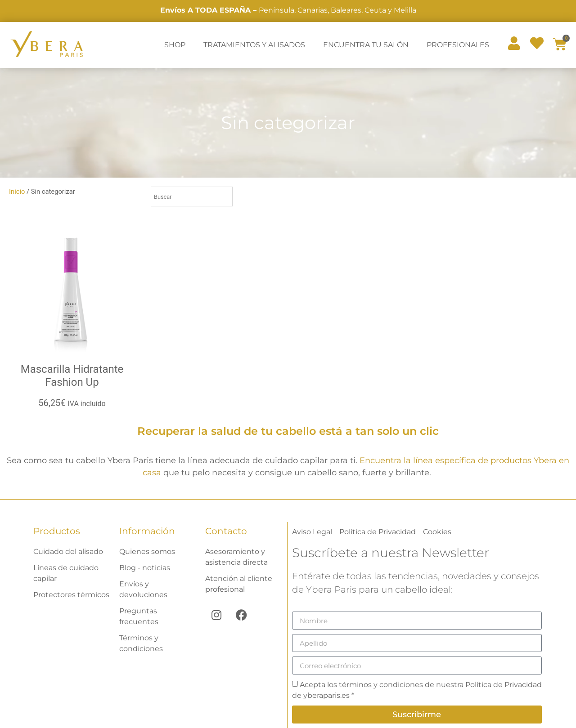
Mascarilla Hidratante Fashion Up (72, 376)
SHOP (175, 45)
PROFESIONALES (458, 45)
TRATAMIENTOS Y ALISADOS (254, 45)
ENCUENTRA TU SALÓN (366, 45)
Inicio (17, 192)
